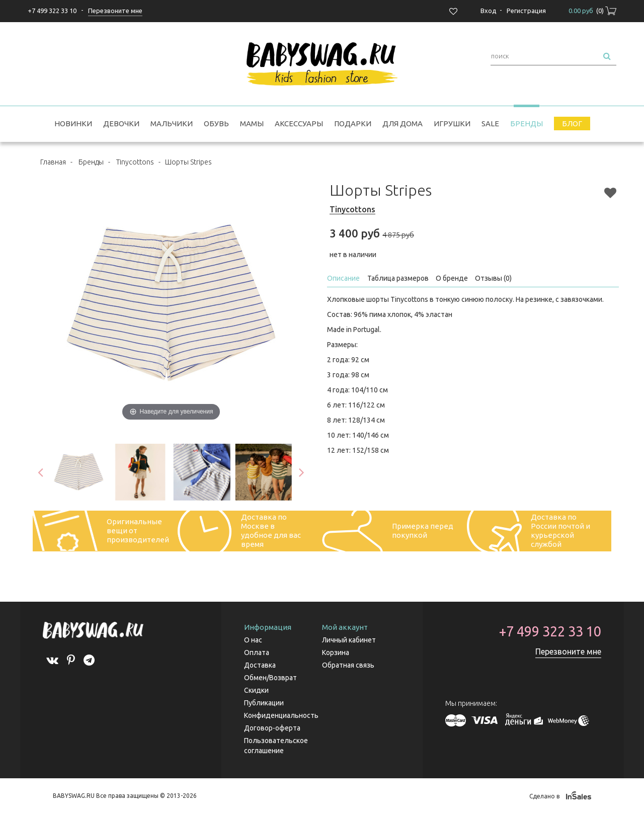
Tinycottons (135, 162)
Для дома (403, 124)
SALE (490, 124)
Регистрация (526, 11)
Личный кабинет (349, 640)
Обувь (216, 124)
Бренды (527, 124)
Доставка (260, 665)
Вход (489, 11)
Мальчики (172, 124)
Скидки (256, 690)
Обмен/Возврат (270, 678)
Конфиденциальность (281, 715)
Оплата (257, 653)
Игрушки (452, 124)
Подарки (353, 124)
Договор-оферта (272, 728)
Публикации (264, 703)
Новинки (73, 124)
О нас (253, 640)
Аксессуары (299, 124)
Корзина (336, 653)
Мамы (252, 124)
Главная (53, 162)
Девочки (121, 124)
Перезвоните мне (568, 652)
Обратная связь (348, 665)
